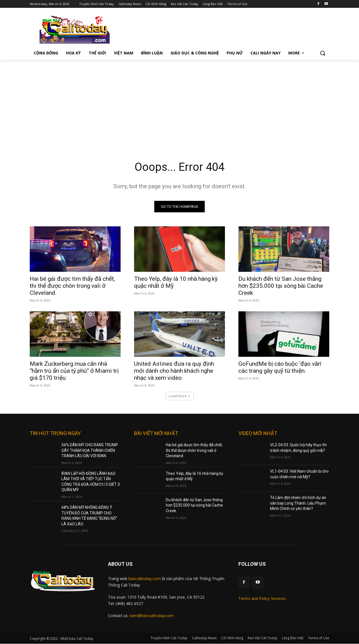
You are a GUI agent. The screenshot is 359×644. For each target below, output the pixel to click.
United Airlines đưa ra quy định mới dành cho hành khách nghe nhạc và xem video (174, 371)
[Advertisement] (179, 102)
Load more (180, 396)
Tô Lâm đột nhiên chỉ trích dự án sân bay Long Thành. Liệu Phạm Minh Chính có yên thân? (298, 503)
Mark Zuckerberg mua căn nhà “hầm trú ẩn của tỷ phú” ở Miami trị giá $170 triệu (74, 371)
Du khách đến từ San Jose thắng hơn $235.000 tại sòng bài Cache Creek (281, 286)
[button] (323, 53)
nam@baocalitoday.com (152, 616)
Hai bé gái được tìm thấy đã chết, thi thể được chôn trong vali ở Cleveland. (72, 286)
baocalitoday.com (145, 579)
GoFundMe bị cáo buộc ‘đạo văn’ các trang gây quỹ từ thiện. (280, 367)
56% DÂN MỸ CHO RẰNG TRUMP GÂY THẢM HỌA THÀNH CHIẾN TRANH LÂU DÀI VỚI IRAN (90, 450)
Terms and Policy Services (262, 598)
